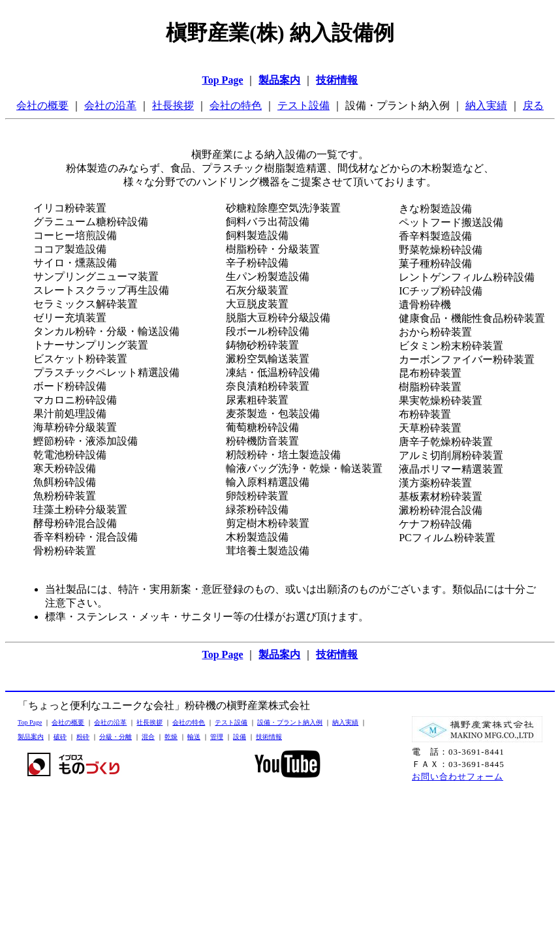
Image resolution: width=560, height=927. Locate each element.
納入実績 (486, 105)
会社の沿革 (110, 105)
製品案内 (31, 737)
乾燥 (171, 737)
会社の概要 (42, 105)
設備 (240, 737)
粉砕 (83, 737)
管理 (217, 737)
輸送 (194, 737)
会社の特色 (236, 105)
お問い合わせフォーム (458, 777)
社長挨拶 (173, 105)
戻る (533, 105)
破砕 (60, 737)
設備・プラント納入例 (290, 722)
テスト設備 (303, 105)
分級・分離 (116, 737)
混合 (148, 737)
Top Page (30, 722)
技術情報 (269, 737)
